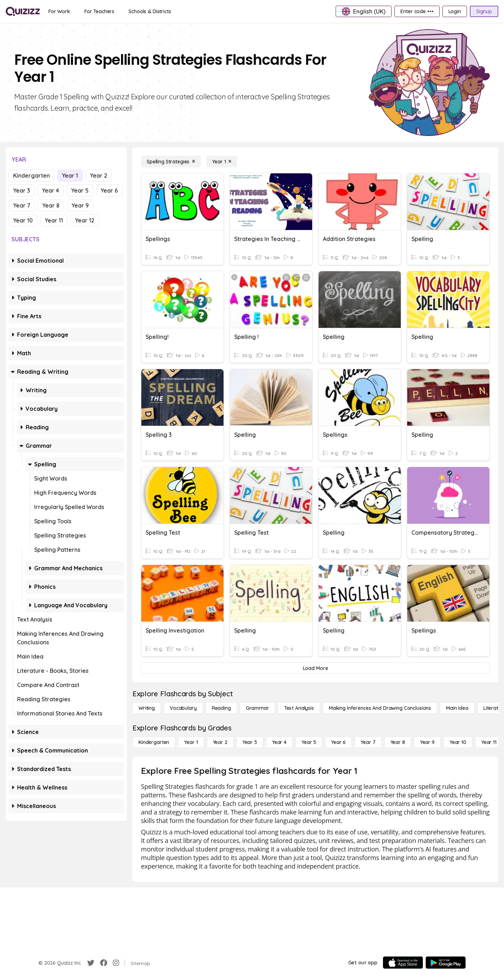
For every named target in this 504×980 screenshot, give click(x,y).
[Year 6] (338, 742)
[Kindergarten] (154, 742)
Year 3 (22, 190)
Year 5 (80, 190)
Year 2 (99, 175)
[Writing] (147, 708)
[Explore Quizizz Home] (23, 11)
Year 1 (70, 175)
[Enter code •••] (417, 11)
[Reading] (221, 708)
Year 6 (109, 190)
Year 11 (54, 220)
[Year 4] (279, 742)
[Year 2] (220, 742)
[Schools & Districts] (150, 11)
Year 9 (80, 205)
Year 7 (22, 205)
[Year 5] (309, 742)
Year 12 (85, 220)
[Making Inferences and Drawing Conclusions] (380, 708)
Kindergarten (31, 175)
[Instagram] (116, 963)
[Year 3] (250, 742)
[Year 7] (368, 742)
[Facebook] (104, 963)
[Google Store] (446, 963)
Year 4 (51, 190)
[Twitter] (91, 963)
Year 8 (51, 205)
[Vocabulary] (183, 708)
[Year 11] (489, 742)
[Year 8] (398, 742)
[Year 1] (222, 162)
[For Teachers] (99, 11)
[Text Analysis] (299, 708)
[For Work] (59, 11)
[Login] (455, 11)
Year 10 (23, 220)
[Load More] (315, 668)
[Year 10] (458, 742)
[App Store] (403, 963)
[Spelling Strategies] (171, 162)
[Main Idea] (457, 708)
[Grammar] (258, 708)
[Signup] (484, 11)
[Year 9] (427, 742)
